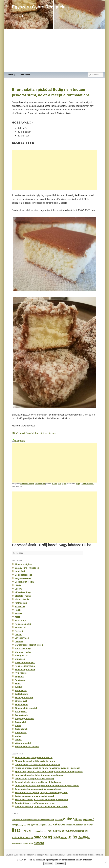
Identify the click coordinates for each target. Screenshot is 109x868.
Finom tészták (22, 599)
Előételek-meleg (23, 596)
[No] (105, 862)
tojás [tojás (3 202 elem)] (72, 837)
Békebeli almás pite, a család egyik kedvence (38, 782)
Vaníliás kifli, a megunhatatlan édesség (35, 778)
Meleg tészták (22, 655)
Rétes (18, 683)
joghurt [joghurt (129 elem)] (50, 825)
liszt (59, 484)
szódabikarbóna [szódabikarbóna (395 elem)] (21, 837)
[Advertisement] (54, 50)
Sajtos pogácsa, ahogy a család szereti (35, 796)
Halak (18, 610)
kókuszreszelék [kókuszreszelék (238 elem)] (79, 825)
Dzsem (18, 589)
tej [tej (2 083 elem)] (50, 837)
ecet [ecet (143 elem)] (81, 820)
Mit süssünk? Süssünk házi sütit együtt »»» (34, 433)
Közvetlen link (88, 484)
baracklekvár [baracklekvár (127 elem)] (22, 820)
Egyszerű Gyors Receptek (38, 7)
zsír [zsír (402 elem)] (31, 843)
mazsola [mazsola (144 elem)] (38, 831)
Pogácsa (19, 676)
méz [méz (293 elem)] (55, 831)
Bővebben (60, 864)
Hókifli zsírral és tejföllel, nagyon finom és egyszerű (41, 793)
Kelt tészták (21, 627)
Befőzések (20, 571)
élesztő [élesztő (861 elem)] (39, 843)
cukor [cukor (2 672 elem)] (69, 819)
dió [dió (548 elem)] (77, 819)
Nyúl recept (21, 673)
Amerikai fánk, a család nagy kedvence (35, 803)
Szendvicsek (21, 715)
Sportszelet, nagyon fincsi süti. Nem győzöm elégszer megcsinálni (49, 771)
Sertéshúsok (21, 694)
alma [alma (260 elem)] (14, 820)
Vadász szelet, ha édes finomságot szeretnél (37, 764)
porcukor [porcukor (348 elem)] (67, 831)
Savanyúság (21, 690)
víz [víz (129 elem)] (89, 838)
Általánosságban (23, 564)
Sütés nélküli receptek (26, 708)
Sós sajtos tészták (24, 697)
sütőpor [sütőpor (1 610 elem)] (41, 837)
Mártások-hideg (23, 648)
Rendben (48, 864)
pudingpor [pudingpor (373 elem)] (78, 831)
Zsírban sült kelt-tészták (27, 747)
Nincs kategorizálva (25, 669)
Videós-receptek (23, 743)
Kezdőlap (12, 75)
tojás (64, 484)
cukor (54, 484)
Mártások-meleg (23, 652)
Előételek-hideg (23, 592)
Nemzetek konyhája (25, 666)
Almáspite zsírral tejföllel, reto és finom (35, 761)
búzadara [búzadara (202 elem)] (44, 820)
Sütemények (40, 484)
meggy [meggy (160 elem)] (45, 831)
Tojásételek (21, 722)
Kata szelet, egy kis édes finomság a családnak (39, 775)
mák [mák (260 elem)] (50, 831)
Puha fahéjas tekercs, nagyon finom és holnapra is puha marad (47, 786)
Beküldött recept (27, 484)
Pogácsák (20, 680)
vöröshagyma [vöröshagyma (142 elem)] (17, 843)
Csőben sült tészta (24, 582)
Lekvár (18, 634)
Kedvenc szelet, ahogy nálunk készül (34, 758)
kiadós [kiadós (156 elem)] (68, 825)
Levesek (19, 641)
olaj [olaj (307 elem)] (59, 831)
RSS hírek (31, 855)
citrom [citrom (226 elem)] (51, 820)
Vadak (18, 736)
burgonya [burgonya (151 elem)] (35, 820)
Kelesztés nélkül (23, 624)
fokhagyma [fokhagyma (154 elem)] (22, 825)
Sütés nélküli (21, 704)
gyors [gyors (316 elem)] (34, 825)
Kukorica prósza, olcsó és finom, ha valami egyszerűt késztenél (47, 768)
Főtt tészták (21, 603)
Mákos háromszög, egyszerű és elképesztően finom (41, 806)
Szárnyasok (21, 711)
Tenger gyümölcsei (24, 719)
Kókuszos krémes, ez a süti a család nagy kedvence (41, 799)
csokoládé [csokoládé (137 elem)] (59, 820)
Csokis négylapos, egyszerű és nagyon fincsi (38, 789)
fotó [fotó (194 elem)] (28, 825)
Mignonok (20, 659)
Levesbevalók (22, 638)
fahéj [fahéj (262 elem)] (14, 825)
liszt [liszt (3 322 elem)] (16, 830)
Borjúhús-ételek (23, 578)
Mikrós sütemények (25, 662)
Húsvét (18, 613)
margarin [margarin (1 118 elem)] (27, 830)
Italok (18, 617)
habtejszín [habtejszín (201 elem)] (42, 825)
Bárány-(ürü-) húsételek (27, 568)
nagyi (78, 484)
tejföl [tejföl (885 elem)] (56, 837)
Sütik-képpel (25, 75)
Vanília (18, 739)
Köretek (19, 631)
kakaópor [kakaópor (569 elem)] (59, 824)
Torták (18, 725)
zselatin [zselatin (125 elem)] (26, 843)
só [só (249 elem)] (32, 838)
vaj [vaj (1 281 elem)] (85, 837)
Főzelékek (20, 606)
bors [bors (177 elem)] (29, 820)
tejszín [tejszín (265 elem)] (64, 838)
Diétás (18, 585)
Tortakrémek (21, 729)
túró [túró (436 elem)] (80, 837)
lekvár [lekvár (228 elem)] (90, 825)
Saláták (19, 687)
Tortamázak (21, 732)
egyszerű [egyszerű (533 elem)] (89, 819)
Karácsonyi (21, 620)
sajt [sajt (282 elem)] (86, 831)
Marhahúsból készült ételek (29, 645)
